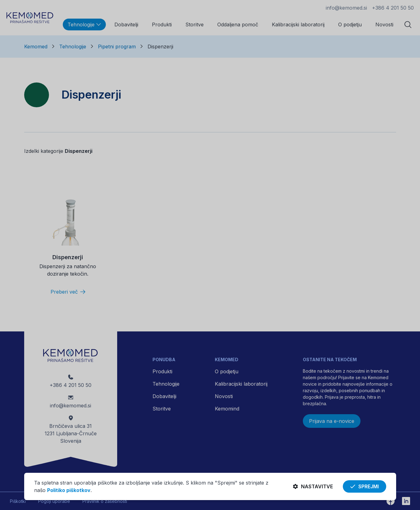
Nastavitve (313, 486)
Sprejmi (365, 486)
